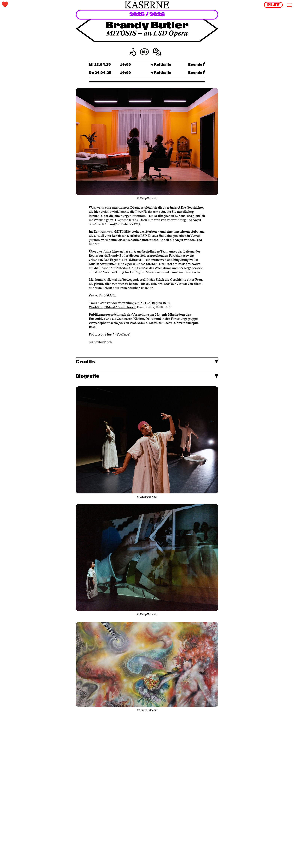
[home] (147, 5)
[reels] (273, 5)
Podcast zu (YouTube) (110, 335)
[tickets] (50, 5)
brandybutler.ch (100, 342)
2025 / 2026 (147, 15)
